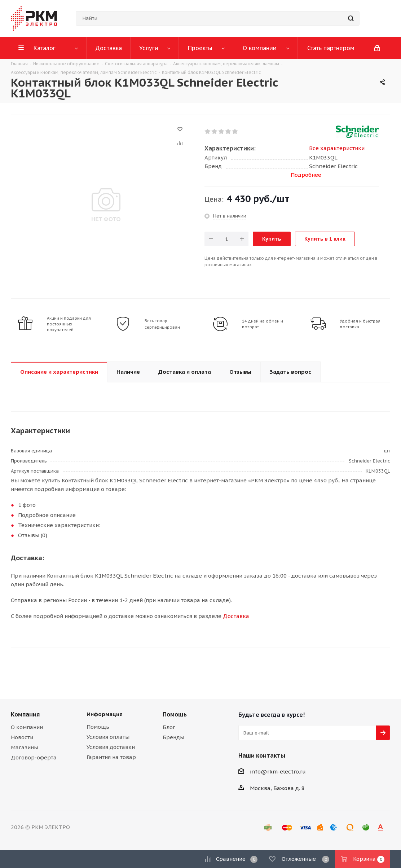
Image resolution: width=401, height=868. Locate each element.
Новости (22, 737)
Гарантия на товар (111, 757)
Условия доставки (111, 747)
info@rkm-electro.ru (278, 771)
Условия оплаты (108, 737)
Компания (25, 714)
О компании (27, 727)
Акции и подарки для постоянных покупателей (69, 324)
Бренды (173, 737)
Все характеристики (337, 148)
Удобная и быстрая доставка (360, 324)
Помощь (98, 727)
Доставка (236, 616)
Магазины (25, 747)
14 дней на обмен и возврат (263, 324)
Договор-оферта (34, 757)
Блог (169, 727)
